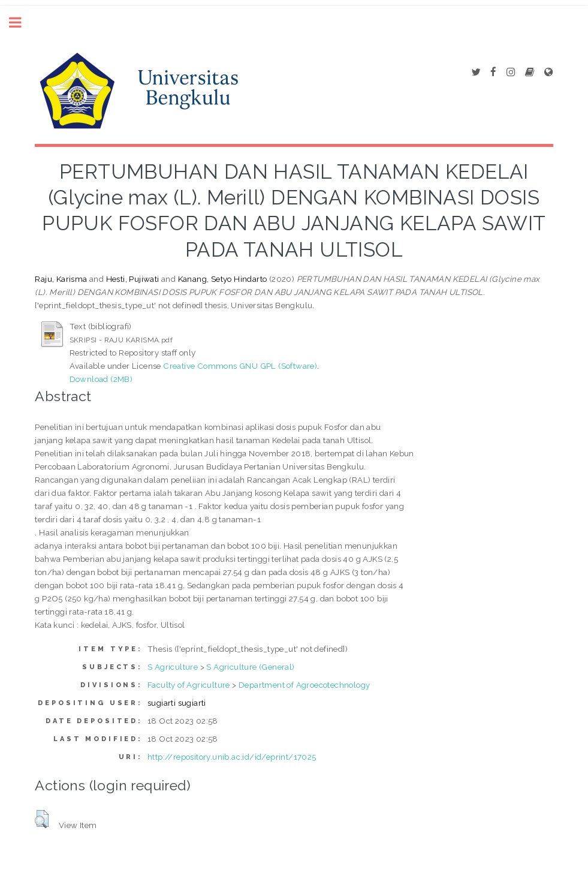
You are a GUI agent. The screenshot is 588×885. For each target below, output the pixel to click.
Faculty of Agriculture (189, 685)
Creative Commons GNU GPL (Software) (240, 366)
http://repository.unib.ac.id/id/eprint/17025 (232, 757)
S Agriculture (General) (250, 667)
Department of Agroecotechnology (304, 685)
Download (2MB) (101, 379)
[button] (42, 819)
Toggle (22, 22)
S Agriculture (173, 667)
